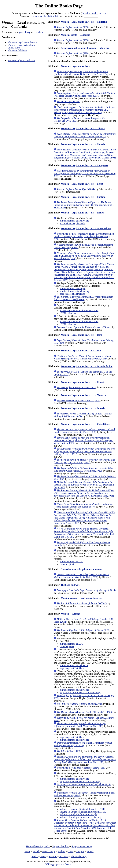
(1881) (82, 768)
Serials (90, 851)
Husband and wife (70, 585)
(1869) (84, 256)
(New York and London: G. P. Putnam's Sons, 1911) (84, 493)
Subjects (80, 851)
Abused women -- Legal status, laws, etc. (81, 569)
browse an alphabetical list (45, 16)
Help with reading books (38, 846)
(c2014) (86, 590)
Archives (64, 856)
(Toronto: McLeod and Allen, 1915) (84, 784)
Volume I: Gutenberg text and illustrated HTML (83, 809)
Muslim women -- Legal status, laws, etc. (82, 598)
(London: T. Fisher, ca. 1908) (85, 110)
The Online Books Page (59, 6)
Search (36, 851)
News (43, 856)
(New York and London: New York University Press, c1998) (84, 431)
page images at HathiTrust (72, 294)
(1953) (84, 630)
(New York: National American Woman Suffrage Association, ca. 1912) (83, 744)
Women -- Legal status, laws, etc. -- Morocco (83, 395)
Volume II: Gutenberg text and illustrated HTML (83, 812)
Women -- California (17, 50)
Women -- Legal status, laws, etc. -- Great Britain (86, 228)
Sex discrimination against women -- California (85, 48)
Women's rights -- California (21, 60)
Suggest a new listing (82, 846)
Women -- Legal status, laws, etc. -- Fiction (82, 213)
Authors (62, 851)
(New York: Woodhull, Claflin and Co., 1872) (84, 533)
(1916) (68, 751)
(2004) (76, 189)
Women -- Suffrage (71, 614)
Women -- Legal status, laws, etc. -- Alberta (83, 129)
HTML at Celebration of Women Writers (79, 310)
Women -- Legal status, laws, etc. (23, 42)
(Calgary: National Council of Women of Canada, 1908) (85, 154)
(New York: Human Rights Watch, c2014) (83, 357)
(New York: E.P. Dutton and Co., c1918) (84, 485)
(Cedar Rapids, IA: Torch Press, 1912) (84, 461)
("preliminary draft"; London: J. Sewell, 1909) (84, 298)
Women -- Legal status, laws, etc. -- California (84, 22)
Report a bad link (61, 846)
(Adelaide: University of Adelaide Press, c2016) (84, 94)
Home (27, 851)
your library (25, 32)
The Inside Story (79, 856)
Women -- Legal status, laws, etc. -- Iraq (81, 351)
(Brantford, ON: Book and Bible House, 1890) (85, 825)
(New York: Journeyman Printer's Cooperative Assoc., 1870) (84, 518)
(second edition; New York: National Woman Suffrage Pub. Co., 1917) (85, 451)
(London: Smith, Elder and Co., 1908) (85, 712)
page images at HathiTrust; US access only (80, 693)
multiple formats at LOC (71, 561)
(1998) (73, 27)
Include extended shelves (94, 13)
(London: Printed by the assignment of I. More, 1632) (84, 205)
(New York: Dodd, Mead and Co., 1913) (80, 725)
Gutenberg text (67, 564)
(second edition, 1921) (85, 135)
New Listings (49, 851)
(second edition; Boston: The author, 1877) (83, 505)
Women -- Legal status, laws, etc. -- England (83, 197)
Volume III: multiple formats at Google (78, 814)
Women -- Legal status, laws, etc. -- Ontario (83, 408)
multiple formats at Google (73, 288)
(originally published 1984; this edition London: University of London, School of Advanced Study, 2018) (84, 236)
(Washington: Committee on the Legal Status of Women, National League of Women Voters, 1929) (84, 440)
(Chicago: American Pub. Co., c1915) (85, 759)
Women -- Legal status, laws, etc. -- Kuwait (83, 382)
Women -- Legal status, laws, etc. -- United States (86, 424)
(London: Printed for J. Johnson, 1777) (85, 272)
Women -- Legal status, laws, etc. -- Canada (83, 144)
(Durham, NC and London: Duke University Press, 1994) (81, 73)
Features (53, 856)
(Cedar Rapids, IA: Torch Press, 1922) (85, 469)
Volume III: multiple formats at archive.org (80, 817)
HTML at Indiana (68, 313)
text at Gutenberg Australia (73, 223)
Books (35, 856)
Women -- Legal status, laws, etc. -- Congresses (85, 165)
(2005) (76, 387)
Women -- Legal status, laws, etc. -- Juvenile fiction (87, 366)
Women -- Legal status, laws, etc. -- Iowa (81, 335)
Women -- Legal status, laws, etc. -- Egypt (82, 184)
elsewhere (39, 32)
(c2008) (82, 576)
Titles (71, 851)
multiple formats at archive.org (74, 221)
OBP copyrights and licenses (59, 864)
